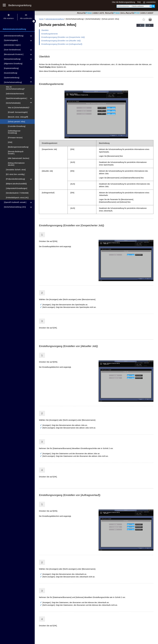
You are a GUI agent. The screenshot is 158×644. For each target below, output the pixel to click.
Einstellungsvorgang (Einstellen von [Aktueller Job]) (61, 41)
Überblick (45, 30)
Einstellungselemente (50, 34)
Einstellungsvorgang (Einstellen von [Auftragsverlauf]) (62, 44)
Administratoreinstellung (55, 19)
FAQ (139, 2)
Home (41, 19)
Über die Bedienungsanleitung (124, 2)
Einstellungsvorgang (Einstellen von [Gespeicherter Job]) (63, 37)
